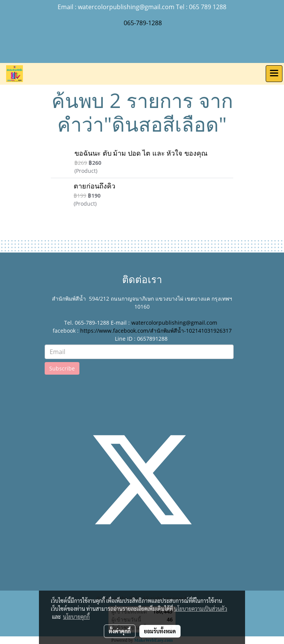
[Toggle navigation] (274, 74)
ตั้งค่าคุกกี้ (120, 631)
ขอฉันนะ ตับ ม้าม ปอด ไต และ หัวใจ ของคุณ (141, 153)
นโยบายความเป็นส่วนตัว (201, 609)
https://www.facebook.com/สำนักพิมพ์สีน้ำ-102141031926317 (156, 331)
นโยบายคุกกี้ (76, 617)
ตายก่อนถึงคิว (94, 186)
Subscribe (62, 368)
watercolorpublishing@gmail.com (174, 323)
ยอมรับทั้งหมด (160, 631)
